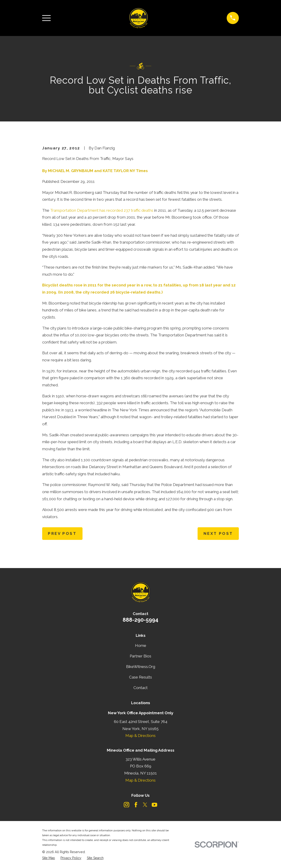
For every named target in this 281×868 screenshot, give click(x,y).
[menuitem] (49, 858)
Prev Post (62, 533)
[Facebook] (136, 805)
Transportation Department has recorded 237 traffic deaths (102, 210)
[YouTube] (154, 805)
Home (141, 646)
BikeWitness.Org (141, 667)
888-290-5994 (140, 620)
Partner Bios (140, 656)
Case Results (140, 677)
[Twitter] (145, 805)
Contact (140, 688)
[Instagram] (127, 805)
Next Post (218, 533)
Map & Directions (140, 736)
